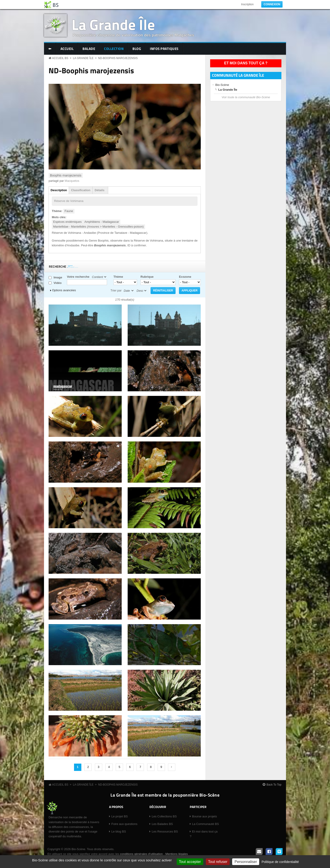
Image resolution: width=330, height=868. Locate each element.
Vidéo (58, 283)
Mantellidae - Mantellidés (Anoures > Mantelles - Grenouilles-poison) (98, 227)
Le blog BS (119, 831)
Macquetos (72, 181)
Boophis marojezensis (66, 175)
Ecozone (185, 277)
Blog (137, 49)
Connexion (272, 4)
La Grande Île (113, 24)
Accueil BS (60, 58)
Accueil (67, 49)
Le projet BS (120, 816)
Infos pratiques (164, 49)
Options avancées (64, 290)
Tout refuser (218, 862)
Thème (118, 277)
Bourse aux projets (204, 816)
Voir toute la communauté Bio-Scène (246, 97)
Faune (69, 211)
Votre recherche (78, 277)
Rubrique (147, 277)
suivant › (172, 767)
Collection (114, 49)
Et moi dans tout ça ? (246, 63)
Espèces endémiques (67, 222)
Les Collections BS (164, 816)
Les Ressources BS (165, 831)
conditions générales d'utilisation (141, 854)
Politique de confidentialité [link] (280, 862)
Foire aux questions (124, 824)
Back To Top (274, 785)
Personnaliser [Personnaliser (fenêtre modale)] (246, 862)
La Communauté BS (205, 824)
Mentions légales (177, 854)
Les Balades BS (162, 824)
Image (58, 277)
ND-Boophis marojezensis (118, 58)
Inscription (247, 4)
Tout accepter (190, 862)
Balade (89, 49)
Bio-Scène (222, 85)
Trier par (116, 290)
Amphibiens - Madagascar (102, 222)
